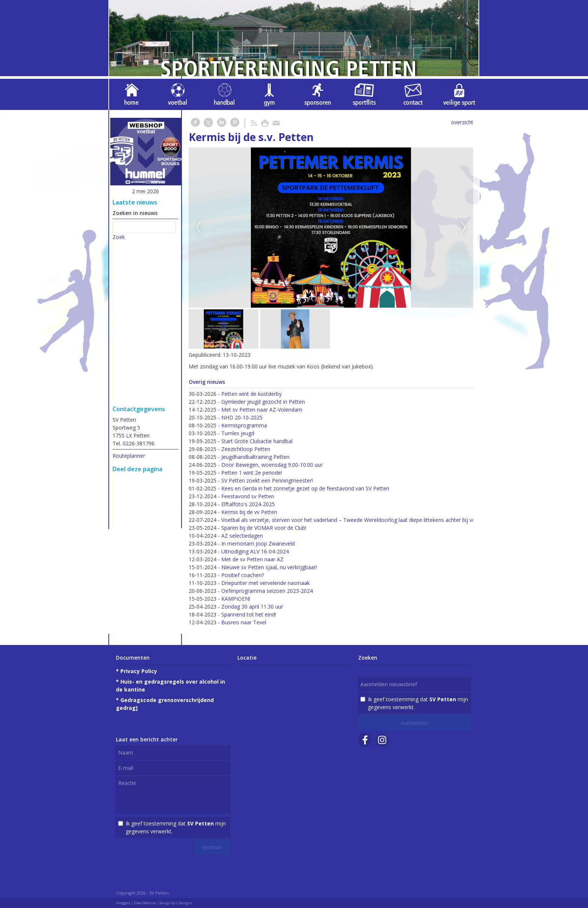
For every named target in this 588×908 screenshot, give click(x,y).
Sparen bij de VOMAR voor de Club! (264, 528)
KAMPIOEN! (236, 599)
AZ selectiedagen (242, 536)
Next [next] (463, 228)
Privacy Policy (139, 671)
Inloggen (123, 903)
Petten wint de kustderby (251, 394)
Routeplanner (129, 456)
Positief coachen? (243, 575)
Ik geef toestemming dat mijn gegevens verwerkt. (176, 827)
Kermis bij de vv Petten (249, 512)
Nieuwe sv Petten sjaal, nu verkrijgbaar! (269, 567)
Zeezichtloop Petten (246, 449)
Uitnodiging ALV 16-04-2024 (255, 551)
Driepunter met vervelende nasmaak (265, 583)
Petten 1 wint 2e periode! (252, 473)
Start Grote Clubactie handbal (257, 441)
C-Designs (184, 903)
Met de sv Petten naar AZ (252, 559)
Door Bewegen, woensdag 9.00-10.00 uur (272, 465)
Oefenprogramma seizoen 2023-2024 (267, 591)
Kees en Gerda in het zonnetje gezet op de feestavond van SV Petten (305, 488)
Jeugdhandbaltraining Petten (255, 457)
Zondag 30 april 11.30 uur (252, 607)
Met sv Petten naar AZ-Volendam (262, 410)
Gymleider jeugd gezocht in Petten (263, 402)
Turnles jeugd (238, 433)
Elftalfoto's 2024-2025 (248, 504)
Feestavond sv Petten (248, 496)
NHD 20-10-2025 (242, 417)
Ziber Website (145, 903)
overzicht (462, 122)
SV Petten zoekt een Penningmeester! (267, 480)
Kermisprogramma (244, 425)
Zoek (119, 237)
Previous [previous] (198, 228)
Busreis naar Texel (244, 622)
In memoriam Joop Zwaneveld (258, 543)
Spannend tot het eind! (249, 614)
